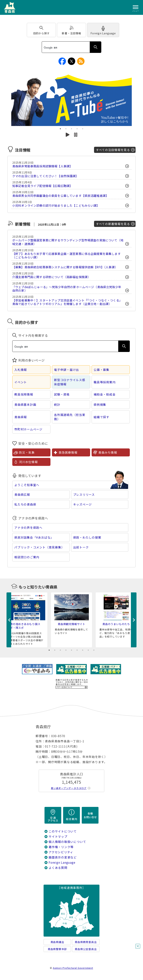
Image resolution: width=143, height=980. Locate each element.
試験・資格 (62, 394)
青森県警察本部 (57, 949)
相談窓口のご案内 (27, 557)
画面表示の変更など (63, 857)
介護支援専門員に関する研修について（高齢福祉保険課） (51, 277)
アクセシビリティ (61, 852)
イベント (21, 382)
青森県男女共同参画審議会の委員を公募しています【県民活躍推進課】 (60, 196)
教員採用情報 (24, 394)
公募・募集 (101, 370)
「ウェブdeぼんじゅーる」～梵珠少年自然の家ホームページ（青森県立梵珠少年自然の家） (67, 289)
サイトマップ (58, 836)
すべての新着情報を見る (113, 224)
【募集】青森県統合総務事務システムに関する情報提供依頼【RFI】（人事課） (65, 267)
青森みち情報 (108, 452)
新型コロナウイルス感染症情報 (70, 382)
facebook (62, 61)
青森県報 (21, 417)
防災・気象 (27, 452)
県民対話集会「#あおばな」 (34, 537)
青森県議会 (57, 942)
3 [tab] (71, 129)
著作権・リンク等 (61, 847)
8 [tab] (88, 650)
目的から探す (41, 33)
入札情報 (21, 370)
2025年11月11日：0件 (52, 224)
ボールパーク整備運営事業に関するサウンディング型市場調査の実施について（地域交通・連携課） (68, 242)
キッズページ (83, 504)
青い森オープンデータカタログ (69, 788)
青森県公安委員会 (86, 949)
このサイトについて (63, 831)
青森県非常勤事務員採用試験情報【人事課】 (42, 166)
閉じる (138, 946)
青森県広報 (22, 495)
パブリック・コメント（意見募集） (39, 547)
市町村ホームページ (28, 429)
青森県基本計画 (25, 405)
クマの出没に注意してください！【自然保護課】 (45, 176)
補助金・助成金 (105, 394)
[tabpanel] (71, 100)
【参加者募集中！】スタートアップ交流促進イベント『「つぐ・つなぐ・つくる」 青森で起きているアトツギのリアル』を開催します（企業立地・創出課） (67, 302)
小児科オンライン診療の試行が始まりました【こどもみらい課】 (56, 205)
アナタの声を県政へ (28, 528)
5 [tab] (83, 129)
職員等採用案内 (105, 382)
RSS (81, 61)
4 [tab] (77, 129)
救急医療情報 (68, 452)
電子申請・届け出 (66, 370)
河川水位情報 (28, 462)
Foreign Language (103, 33)
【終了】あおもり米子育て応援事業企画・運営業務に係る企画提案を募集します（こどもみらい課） (66, 255)
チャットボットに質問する (131, 956)
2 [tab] (66, 129)
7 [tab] (83, 650)
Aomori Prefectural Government (73, 968)
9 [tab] (94, 650)
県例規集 (100, 405)
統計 (57, 405)
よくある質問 (58, 868)
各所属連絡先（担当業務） (70, 417)
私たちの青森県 (25, 504)
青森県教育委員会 (86, 942)
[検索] (65, 48)
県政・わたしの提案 (87, 537)
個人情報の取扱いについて (67, 842)
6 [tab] (77, 650)
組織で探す (101, 417)
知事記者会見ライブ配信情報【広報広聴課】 (42, 186)
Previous (9, 620)
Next (134, 620)
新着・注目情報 (71, 33)
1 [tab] (60, 129)
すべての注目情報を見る (113, 150)
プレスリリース (84, 495)
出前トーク (81, 547)
